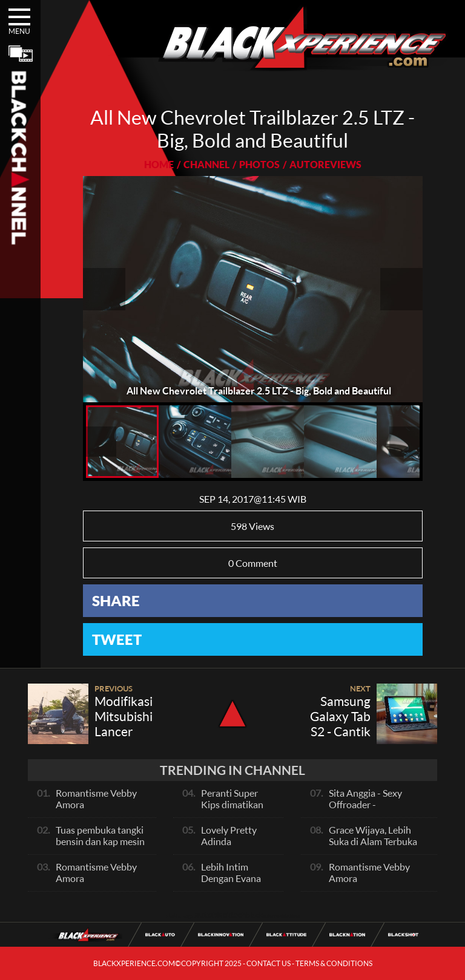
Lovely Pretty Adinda (229, 835)
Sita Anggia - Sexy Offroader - (365, 799)
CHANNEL (206, 164)
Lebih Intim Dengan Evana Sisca (231, 878)
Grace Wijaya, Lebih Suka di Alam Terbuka (373, 835)
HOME (159, 164)
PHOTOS (259, 164)
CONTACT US (269, 963)
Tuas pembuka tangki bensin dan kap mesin (100, 835)
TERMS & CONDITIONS (334, 963)
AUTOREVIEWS (325, 164)
